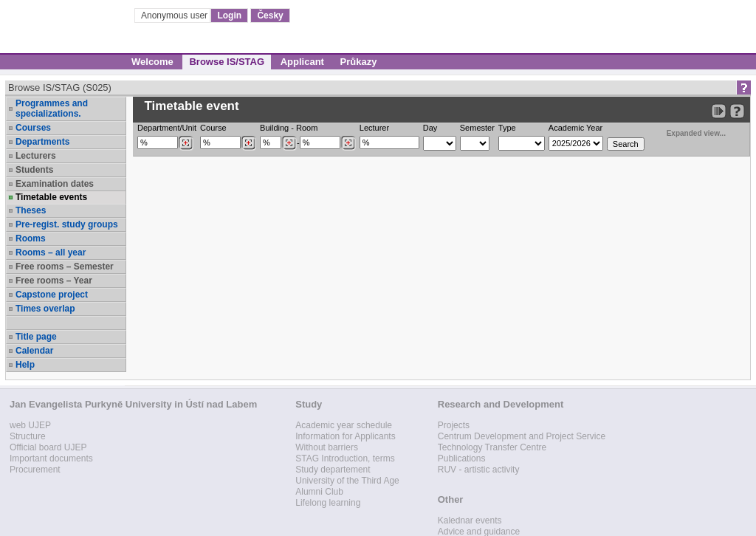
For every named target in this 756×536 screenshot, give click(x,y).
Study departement (333, 470)
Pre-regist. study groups (67, 224)
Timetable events (51, 197)
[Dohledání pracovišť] (186, 143)
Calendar (34, 351)
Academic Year (575, 128)
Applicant (302, 62)
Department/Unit (167, 128)
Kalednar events (470, 520)
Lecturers (36, 156)
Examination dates (55, 184)
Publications (462, 458)
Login (229, 16)
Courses (33, 128)
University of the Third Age (347, 481)
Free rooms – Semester (65, 267)
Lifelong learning (328, 503)
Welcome (152, 62)
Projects (454, 425)
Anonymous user (175, 16)
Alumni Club (319, 492)
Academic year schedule (344, 425)
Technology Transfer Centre (492, 447)
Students (34, 170)
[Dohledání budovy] (289, 143)
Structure (28, 436)
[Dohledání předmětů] (248, 143)
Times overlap (45, 309)
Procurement (35, 470)
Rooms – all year (51, 252)
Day (430, 128)
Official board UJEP (48, 447)
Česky (270, 16)
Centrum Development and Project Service (522, 436)
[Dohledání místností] (348, 143)
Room (307, 128)
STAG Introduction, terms (345, 458)
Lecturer (374, 128)
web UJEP (30, 425)
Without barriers (327, 447)
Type (507, 128)
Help (25, 365)
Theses (31, 210)
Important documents (51, 458)
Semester (477, 128)
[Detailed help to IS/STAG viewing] (737, 111)
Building (274, 128)
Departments (42, 142)
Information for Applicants (345, 436)
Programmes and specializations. (52, 109)
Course (213, 128)
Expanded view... (688, 132)
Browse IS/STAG (227, 62)
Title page (36, 337)
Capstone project (52, 295)
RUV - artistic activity (479, 470)
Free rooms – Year (54, 281)
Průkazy (359, 62)
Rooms (31, 238)
